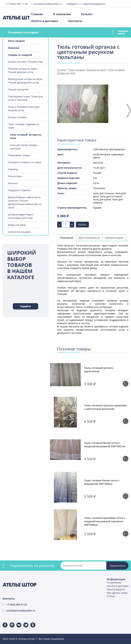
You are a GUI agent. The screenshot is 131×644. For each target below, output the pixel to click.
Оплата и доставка (45, 21)
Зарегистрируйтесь (94, 4)
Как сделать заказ (117, 593)
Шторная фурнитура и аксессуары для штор (21, 216)
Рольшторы (15, 176)
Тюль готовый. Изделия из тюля (23, 126)
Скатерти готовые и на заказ (25, 162)
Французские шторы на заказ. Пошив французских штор (25, 81)
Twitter (24, 623)
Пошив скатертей (18, 89)
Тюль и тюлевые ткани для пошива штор (24, 109)
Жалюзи (13, 183)
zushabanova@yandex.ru (48, 4)
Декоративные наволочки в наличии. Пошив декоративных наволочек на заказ (25, 202)
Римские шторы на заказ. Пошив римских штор (23, 70)
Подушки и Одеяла (19, 190)
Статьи (111, 596)
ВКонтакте (17, 623)
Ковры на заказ (17, 225)
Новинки (14, 48)
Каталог (87, 14)
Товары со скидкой (20, 55)
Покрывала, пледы (19, 155)
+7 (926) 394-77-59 (17, 4)
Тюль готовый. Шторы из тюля (26, 136)
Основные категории (23, 32)
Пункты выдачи (116, 589)
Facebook (3, 623)
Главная (37, 14)
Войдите (72, 4)
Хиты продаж (16, 41)
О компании (62, 14)
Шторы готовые (17, 117)
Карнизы (13, 169)
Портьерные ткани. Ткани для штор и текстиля (25, 98)
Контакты (75, 21)
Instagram (10, 623)
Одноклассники (31, 623)
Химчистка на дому (19, 232)
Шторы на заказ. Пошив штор (25, 62)
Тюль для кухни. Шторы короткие (24, 147)
